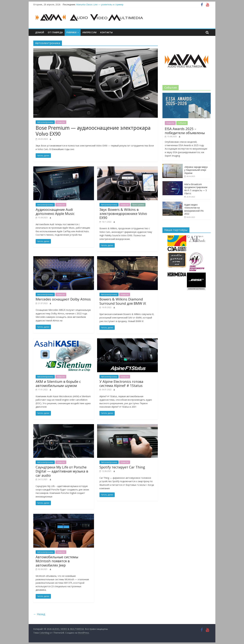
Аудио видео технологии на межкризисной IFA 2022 (194, 209)
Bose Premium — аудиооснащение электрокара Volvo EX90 (93, 131)
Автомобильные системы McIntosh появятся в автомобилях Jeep (57, 561)
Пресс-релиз (138, 205)
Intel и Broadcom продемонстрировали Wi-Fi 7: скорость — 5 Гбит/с (196, 189)
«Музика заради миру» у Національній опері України (196, 170)
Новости (61, 122)
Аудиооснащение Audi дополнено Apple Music (55, 211)
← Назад (39, 614)
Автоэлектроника (45, 122)
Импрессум (89, 32)
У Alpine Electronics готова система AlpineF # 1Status (121, 383)
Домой (40, 32)
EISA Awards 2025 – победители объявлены (185, 131)
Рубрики (71, 32)
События (182, 123)
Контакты (106, 32)
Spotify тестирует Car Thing (122, 467)
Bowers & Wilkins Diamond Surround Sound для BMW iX (123, 301)
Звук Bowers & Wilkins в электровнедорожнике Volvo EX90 (123, 214)
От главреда (55, 32)
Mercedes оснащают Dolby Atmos (63, 299)
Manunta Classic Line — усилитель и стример (100, 4)
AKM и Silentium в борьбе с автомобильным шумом (58, 383)
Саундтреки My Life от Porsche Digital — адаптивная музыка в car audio (62, 471)
